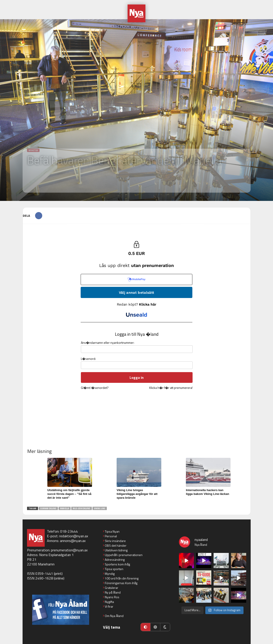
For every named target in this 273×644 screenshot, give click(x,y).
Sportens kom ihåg (117, 564)
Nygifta (109, 602)
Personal (111, 536)
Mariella (65, 508)
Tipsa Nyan (112, 531)
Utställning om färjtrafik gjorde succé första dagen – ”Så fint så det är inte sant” (69, 494)
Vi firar (109, 606)
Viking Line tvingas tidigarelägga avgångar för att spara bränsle (137, 494)
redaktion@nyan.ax (74, 536)
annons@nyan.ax (73, 541)
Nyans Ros (112, 597)
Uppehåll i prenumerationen (124, 555)
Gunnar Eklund (48, 508)
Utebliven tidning (116, 550)
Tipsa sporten (114, 569)
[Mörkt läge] (165, 627)
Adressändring (115, 560)
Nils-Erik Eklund (82, 508)
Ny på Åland (113, 592)
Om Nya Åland (114, 616)
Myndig (110, 574)
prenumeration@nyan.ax (69, 550)
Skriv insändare (115, 541)
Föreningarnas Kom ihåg (121, 583)
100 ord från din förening (122, 578)
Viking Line (100, 508)
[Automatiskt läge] (145, 627)
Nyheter (33, 150)
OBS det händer (116, 545)
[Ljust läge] (155, 627)
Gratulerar (111, 588)
